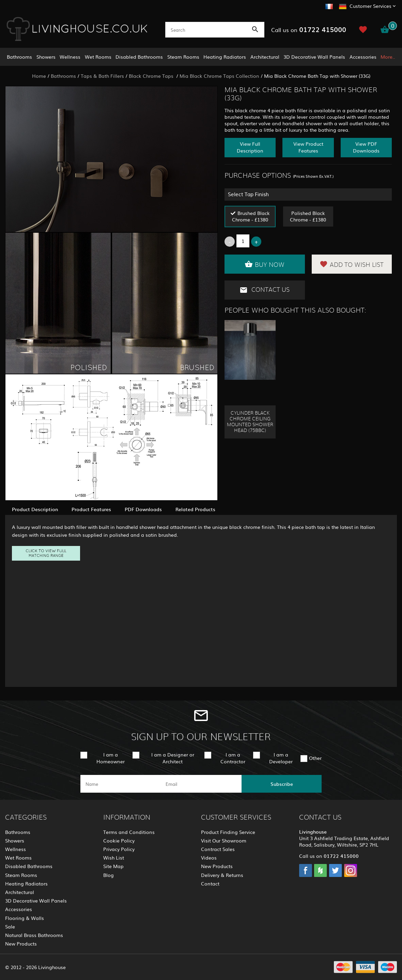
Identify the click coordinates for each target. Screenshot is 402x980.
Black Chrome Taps (152, 76)
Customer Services (370, 6)
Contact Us (265, 290)
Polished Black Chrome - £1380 (308, 216)
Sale (10, 926)
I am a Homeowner (111, 758)
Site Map (113, 866)
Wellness (70, 57)
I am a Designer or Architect (173, 758)
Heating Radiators (225, 57)
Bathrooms (19, 57)
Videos (209, 857)
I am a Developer (281, 758)
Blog (109, 875)
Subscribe (282, 784)
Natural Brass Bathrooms (34, 935)
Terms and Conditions (129, 832)
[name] (120, 784)
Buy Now (265, 264)
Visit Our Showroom (224, 840)
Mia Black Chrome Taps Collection (219, 76)
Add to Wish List (352, 264)
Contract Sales (218, 849)
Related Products (195, 509)
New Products (21, 943)
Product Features (91, 509)
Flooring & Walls (25, 918)
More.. (388, 57)
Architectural (265, 57)
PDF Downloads (143, 509)
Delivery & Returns (222, 875)
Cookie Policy (119, 840)
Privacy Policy (119, 849)
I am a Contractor (233, 758)
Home (39, 76)
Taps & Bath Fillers (102, 76)
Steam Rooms (183, 57)
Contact (210, 883)
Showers (46, 57)
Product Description (35, 509)
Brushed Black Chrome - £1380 (251, 216)
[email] (200, 784)
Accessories (363, 57)
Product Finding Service (228, 832)
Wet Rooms (98, 57)
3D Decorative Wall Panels (314, 57)
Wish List (114, 857)
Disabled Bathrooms (139, 57)
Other (315, 758)
